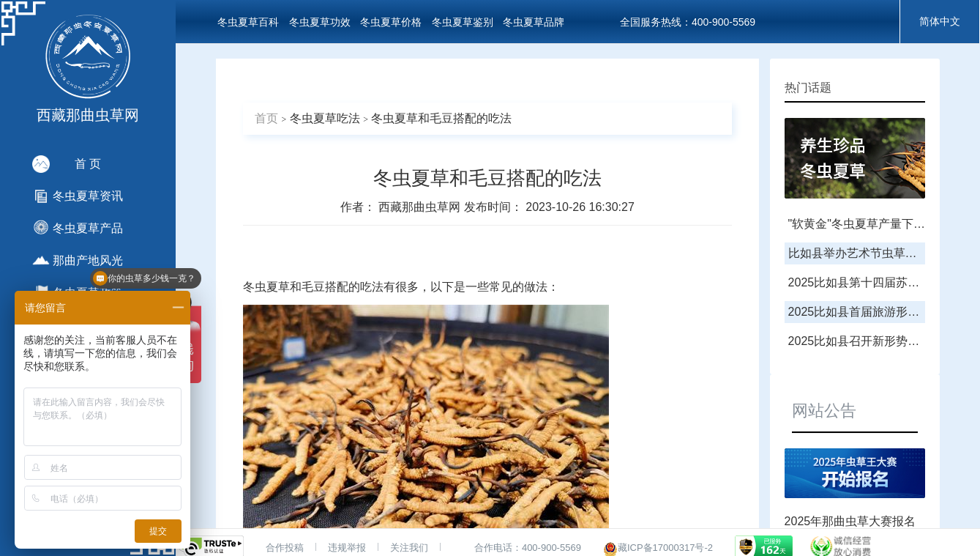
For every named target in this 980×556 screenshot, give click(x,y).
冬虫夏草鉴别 (463, 22)
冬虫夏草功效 (320, 22)
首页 (266, 118)
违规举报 (347, 548)
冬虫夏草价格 (391, 22)
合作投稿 (285, 548)
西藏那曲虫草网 (421, 207)
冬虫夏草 (266, 287)
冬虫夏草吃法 (325, 118)
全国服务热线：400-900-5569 (688, 22)
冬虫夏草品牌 (534, 22)
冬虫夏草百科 (248, 22)
